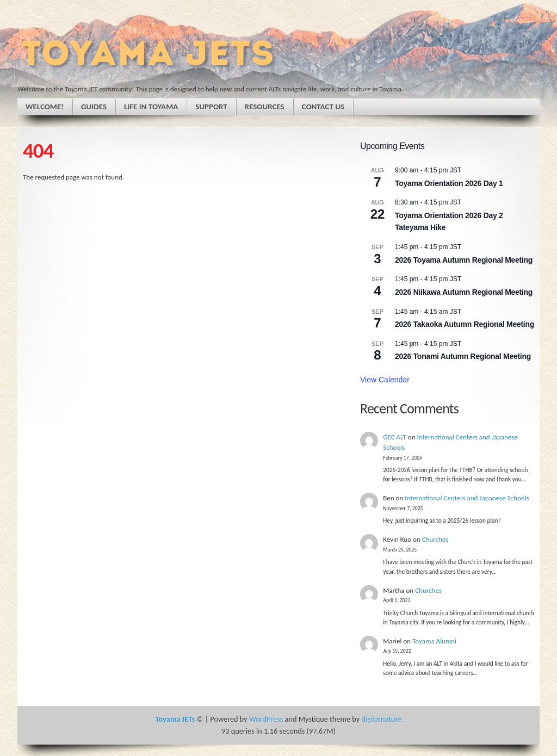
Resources (265, 107)
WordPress (266, 719)
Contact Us (323, 107)
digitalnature (381, 719)
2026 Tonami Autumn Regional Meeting (463, 356)
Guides (94, 107)
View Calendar (385, 380)
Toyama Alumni (434, 641)
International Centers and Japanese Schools (467, 498)
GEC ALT (395, 437)
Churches (435, 539)
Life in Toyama (151, 107)
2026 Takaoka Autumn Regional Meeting (465, 324)
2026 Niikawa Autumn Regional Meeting (464, 292)
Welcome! (45, 107)
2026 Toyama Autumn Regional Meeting (464, 260)
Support (211, 107)
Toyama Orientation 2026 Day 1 (449, 183)
